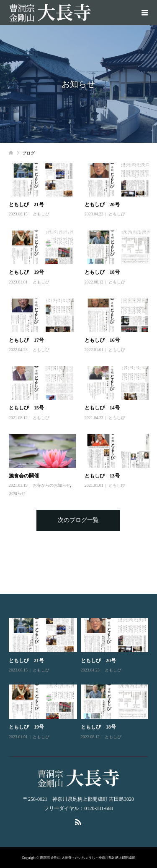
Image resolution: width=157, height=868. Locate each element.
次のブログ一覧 (78, 520)
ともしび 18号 (102, 272)
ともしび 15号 (26, 408)
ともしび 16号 (102, 340)
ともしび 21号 (26, 205)
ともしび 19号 (26, 272)
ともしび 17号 (26, 340)
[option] (81, 679)
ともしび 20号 (102, 205)
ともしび (41, 214)
